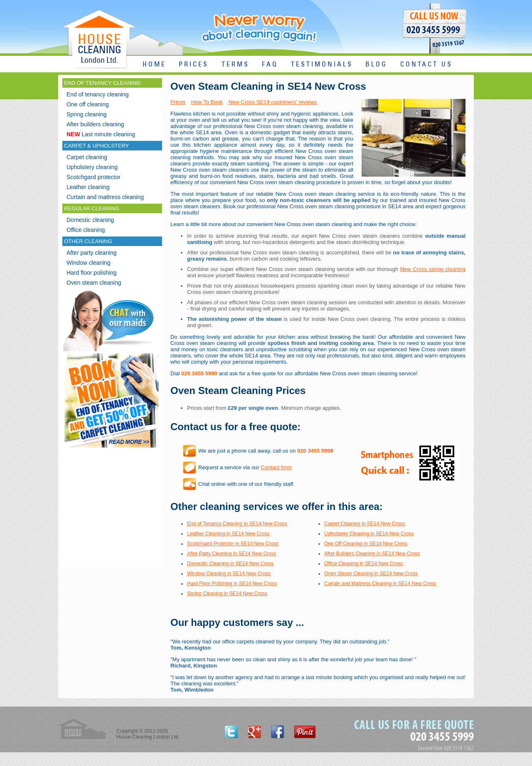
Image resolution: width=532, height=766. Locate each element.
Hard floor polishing (92, 273)
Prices (178, 102)
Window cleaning (89, 263)
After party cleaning (92, 253)
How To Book (207, 102)
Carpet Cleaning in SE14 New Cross (365, 524)
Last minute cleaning (101, 134)
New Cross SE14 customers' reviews (273, 102)
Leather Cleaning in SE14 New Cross (228, 534)
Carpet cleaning (87, 157)
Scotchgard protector (94, 177)
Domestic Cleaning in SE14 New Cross (230, 564)
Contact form (276, 467)
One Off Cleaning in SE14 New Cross (366, 544)
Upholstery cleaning (92, 167)
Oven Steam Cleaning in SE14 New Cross (371, 574)
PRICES (194, 65)
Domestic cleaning (90, 220)
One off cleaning (88, 104)
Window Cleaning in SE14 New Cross (229, 574)
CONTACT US (426, 65)
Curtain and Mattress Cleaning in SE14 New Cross (380, 584)
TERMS (235, 65)
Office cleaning (86, 230)
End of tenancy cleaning (97, 94)
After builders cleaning (95, 124)
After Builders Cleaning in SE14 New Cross (372, 554)
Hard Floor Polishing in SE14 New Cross (232, 584)
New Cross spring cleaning (433, 269)
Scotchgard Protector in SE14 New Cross (233, 544)
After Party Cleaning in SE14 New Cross (232, 554)
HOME (154, 65)
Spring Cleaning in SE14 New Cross (227, 594)
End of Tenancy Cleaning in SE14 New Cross (237, 524)
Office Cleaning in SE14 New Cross (363, 564)
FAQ (270, 65)
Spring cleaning (87, 114)
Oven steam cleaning (94, 283)
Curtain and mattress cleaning (105, 197)
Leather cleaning (88, 187)
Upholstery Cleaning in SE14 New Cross (369, 534)
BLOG (376, 65)
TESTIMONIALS (322, 65)
